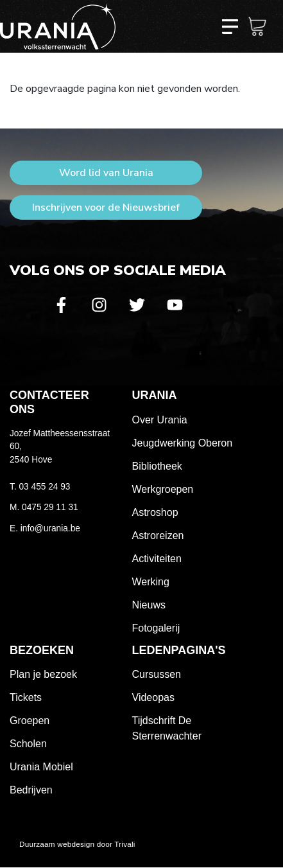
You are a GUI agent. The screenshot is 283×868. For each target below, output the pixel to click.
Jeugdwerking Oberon (183, 443)
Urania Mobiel (41, 767)
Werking (151, 582)
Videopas (153, 697)
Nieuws (149, 605)
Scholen (28, 744)
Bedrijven (31, 790)
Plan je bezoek (43, 674)
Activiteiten (157, 559)
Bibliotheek (157, 466)
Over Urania (160, 420)
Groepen (30, 721)
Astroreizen (158, 536)
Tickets (26, 697)
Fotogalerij (156, 628)
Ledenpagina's (179, 650)
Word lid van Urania (106, 173)
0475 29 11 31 (50, 507)
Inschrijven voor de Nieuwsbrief (106, 208)
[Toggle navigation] (230, 26)
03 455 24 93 (44, 487)
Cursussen (157, 674)
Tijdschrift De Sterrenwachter (167, 728)
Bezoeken (42, 650)
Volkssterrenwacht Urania (58, 26)
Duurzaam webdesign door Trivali (77, 844)
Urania (155, 395)
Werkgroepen (163, 489)
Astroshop (155, 512)
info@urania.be (50, 528)
